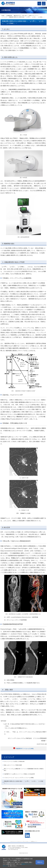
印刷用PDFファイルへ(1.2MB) (25, 749)
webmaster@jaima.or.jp (14, 850)
